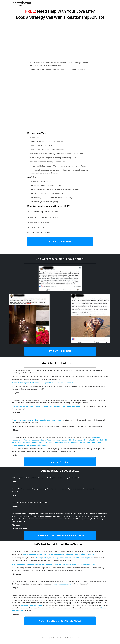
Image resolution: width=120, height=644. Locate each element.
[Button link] (60, 242)
